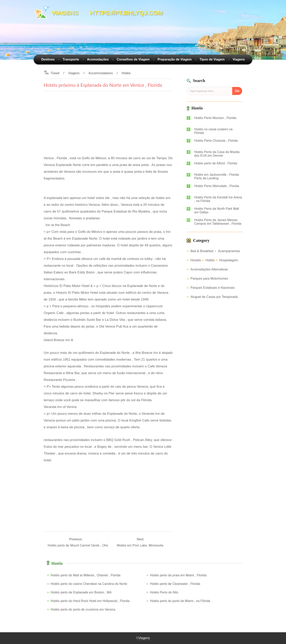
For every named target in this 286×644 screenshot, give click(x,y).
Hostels (196, 260)
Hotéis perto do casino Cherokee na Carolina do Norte (89, 584)
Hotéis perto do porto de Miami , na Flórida (180, 601)
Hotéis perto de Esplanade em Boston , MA (81, 592)
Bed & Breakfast (202, 251)
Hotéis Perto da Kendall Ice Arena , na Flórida (218, 199)
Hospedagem (229, 260)
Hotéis (126, 73)
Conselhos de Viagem (133, 59)
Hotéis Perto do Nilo (164, 592)
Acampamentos (229, 251)
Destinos (48, 59)
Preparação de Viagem (174, 59)
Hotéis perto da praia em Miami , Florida (178, 575)
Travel (55, 73)
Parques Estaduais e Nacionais (213, 288)
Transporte (71, 59)
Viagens (239, 59)
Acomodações (98, 59)
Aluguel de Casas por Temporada (214, 297)
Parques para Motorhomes (209, 279)
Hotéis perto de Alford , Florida (216, 163)
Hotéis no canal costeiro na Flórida (213, 131)
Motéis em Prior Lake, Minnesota (140, 545)
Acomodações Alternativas (209, 269)
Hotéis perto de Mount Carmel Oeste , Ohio (79, 545)
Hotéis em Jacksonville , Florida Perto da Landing (217, 176)
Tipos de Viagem (212, 59)
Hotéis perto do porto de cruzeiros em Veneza (83, 609)
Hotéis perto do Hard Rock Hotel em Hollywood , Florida (90, 601)
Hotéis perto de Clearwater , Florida (175, 584)
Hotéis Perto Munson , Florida (215, 118)
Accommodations (101, 73)
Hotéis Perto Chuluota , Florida (216, 141)
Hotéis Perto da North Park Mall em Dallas (217, 210)
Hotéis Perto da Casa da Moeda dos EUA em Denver (217, 154)
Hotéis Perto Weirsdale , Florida (217, 186)
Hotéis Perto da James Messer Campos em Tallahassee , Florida (218, 222)
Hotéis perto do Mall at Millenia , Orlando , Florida (86, 575)
